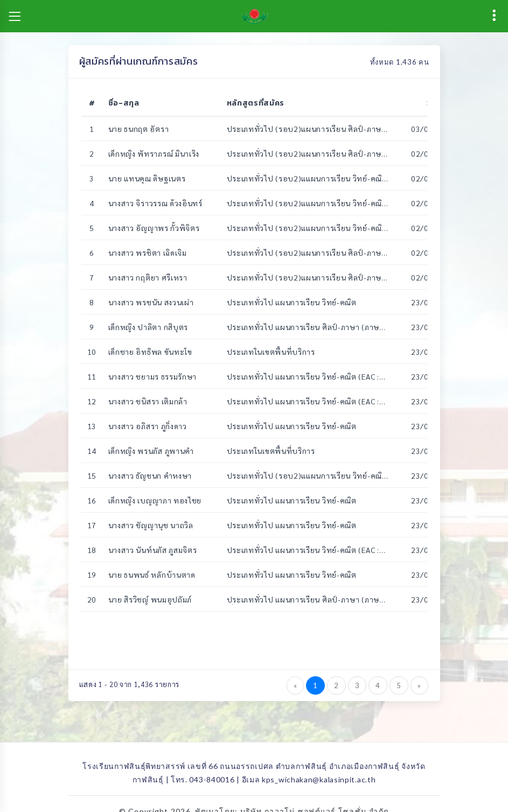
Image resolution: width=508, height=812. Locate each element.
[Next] (419, 685)
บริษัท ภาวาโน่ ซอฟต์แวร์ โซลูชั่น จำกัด (315, 799)
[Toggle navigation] (15, 16)
